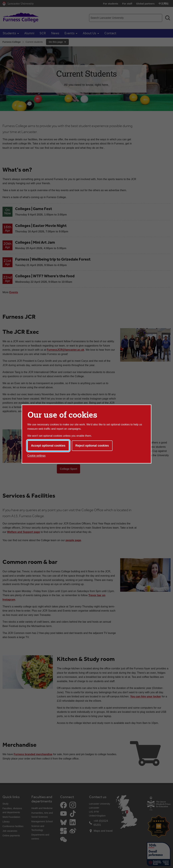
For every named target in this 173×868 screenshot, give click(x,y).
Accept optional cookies (48, 446)
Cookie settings (36, 456)
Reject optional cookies (92, 446)
